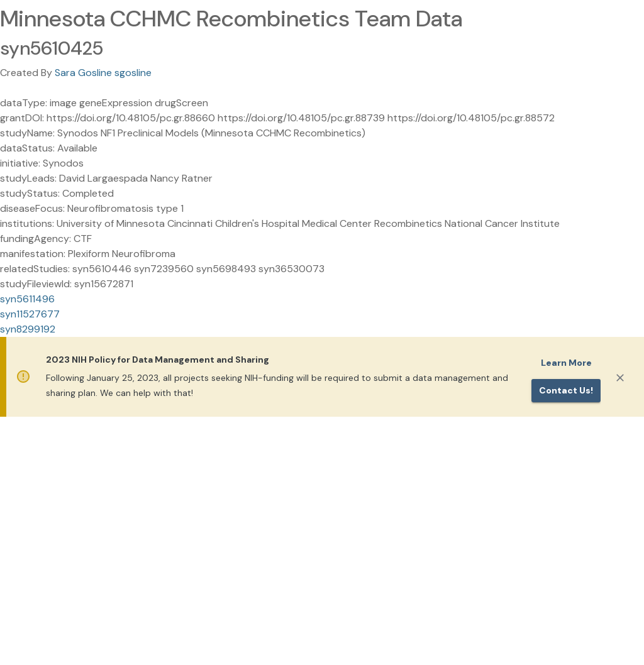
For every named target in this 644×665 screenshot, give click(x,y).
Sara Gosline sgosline (103, 73)
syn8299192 (28, 329)
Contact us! (566, 390)
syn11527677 (30, 314)
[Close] (620, 378)
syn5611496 (27, 299)
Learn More (566, 363)
